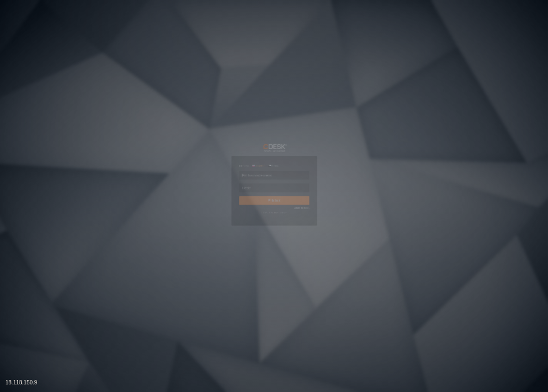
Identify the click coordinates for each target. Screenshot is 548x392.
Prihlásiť (274, 218)
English (187, 120)
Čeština (271, 120)
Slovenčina (229, 120)
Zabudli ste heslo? (352, 240)
